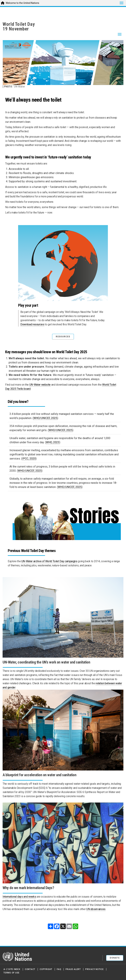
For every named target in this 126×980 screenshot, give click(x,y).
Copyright (46, 969)
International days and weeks (19, 897)
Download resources (32, 324)
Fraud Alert (73, 969)
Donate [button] (115, 958)
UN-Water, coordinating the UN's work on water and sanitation (46, 662)
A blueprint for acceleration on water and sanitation (39, 775)
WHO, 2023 (53, 442)
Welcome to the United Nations (22, 3)
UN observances (96, 909)
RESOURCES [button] (63, 337)
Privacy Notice (94, 969)
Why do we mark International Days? (28, 888)
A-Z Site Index (12, 969)
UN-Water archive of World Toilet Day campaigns (49, 561)
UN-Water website (40, 385)
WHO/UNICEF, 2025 (45, 418)
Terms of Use (11, 973)
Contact (30, 969)
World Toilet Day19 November (19, 27)
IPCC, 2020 (29, 459)
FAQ (59, 969)
